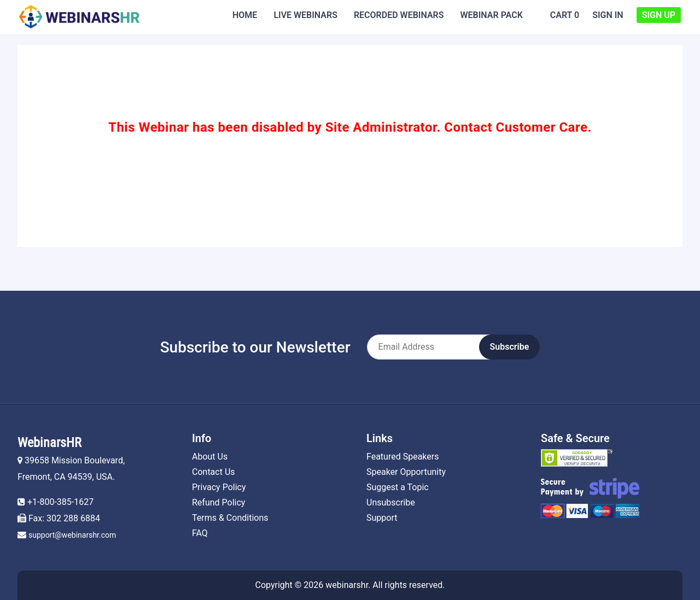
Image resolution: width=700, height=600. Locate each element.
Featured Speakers (402, 457)
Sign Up (659, 15)
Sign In (608, 15)
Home (245, 15)
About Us (210, 457)
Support (382, 518)
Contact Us (214, 472)
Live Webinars (305, 15)
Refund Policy (218, 502)
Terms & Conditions (230, 518)
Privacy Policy (219, 487)
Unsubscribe (391, 502)
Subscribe (510, 347)
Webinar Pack (492, 15)
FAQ (200, 533)
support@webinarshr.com (72, 535)
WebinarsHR (49, 443)
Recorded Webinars (399, 15)
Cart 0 (565, 15)
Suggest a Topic (398, 487)
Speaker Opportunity (406, 472)
